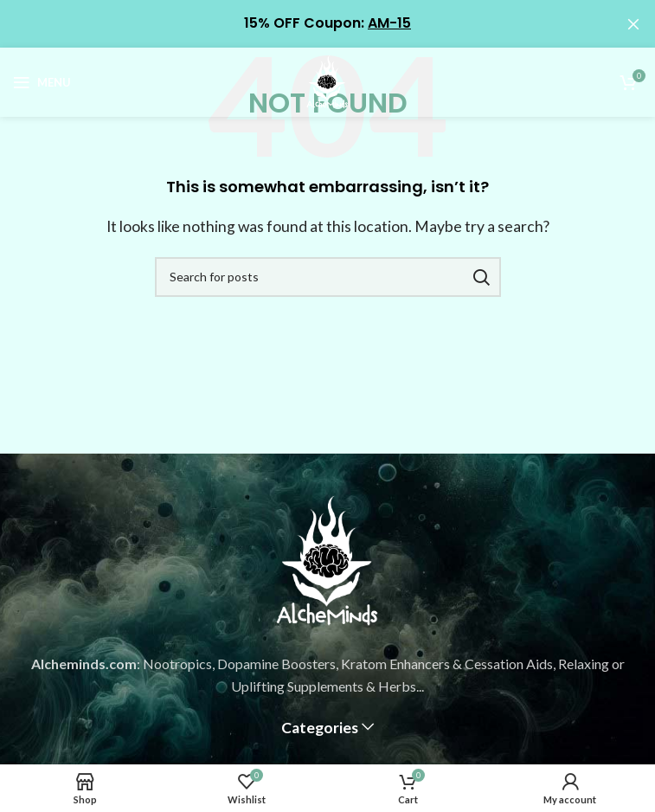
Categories (320, 728)
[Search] (328, 277)
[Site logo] (328, 80)
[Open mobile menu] (42, 82)
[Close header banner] (633, 24)
